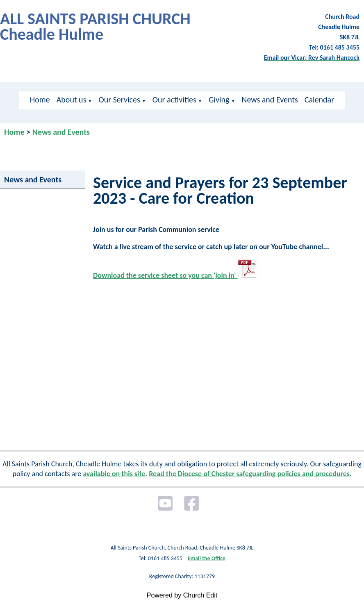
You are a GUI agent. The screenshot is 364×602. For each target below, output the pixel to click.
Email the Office (207, 558)
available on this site (114, 474)
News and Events (270, 100)
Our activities (174, 100)
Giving (219, 100)
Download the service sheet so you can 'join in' (175, 275)
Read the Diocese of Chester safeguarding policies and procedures (249, 474)
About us (72, 100)
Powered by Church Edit (182, 595)
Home (40, 100)
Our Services (119, 100)
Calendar (319, 100)
